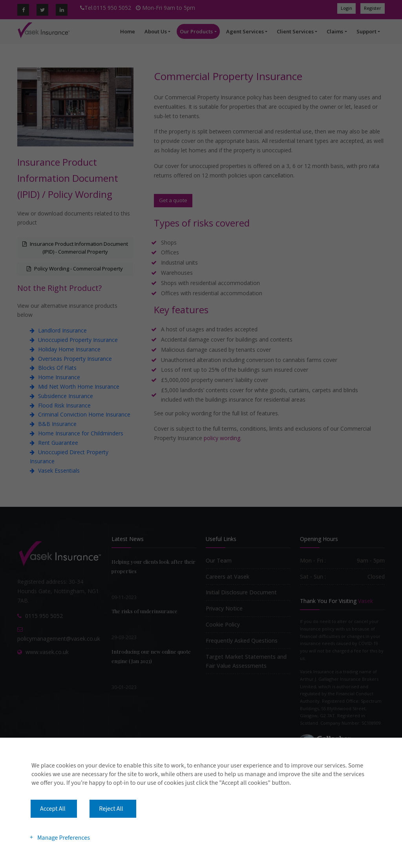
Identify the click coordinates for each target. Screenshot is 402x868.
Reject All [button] (111, 809)
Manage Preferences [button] (64, 837)
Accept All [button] (53, 809)
